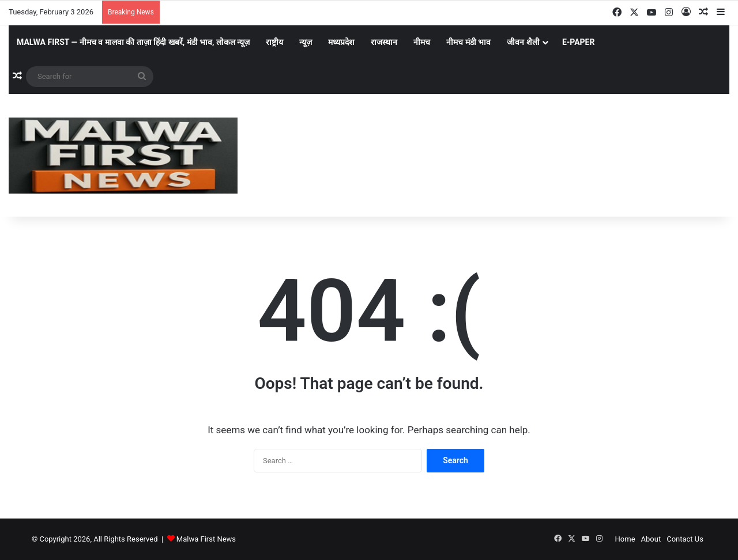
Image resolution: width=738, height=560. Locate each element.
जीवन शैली (523, 42)
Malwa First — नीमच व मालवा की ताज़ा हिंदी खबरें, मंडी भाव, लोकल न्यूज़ (133, 42)
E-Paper (579, 42)
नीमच (422, 42)
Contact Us (685, 539)
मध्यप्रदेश (341, 42)
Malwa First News (206, 539)
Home (625, 539)
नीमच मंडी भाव (468, 42)
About (651, 539)
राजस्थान (384, 42)
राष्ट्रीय (274, 42)
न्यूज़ (306, 42)
